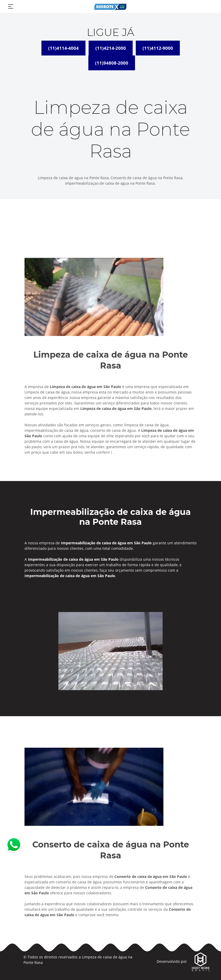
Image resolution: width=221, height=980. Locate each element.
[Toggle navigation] (11, 7)
